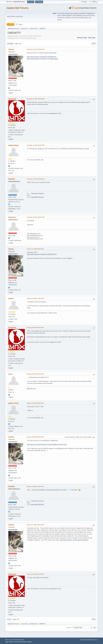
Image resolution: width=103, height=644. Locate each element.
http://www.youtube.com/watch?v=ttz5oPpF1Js (42, 57)
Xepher (11, 49)
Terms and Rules (88, 640)
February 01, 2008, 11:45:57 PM (35, 298)
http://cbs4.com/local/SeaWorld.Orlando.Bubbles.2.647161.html (47, 445)
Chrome (41, 197)
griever (11, 298)
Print (94, 44)
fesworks (12, 217)
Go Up (9, 619)
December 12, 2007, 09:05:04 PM (36, 145)
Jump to (69, 628)
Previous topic (82, 38)
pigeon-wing (13, 145)
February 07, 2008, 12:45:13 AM (35, 486)
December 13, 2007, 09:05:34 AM (36, 217)
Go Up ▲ (96, 640)
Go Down (10, 44)
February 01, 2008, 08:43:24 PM (35, 249)
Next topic (92, 38)
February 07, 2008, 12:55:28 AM (35, 525)
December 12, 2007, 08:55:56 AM (36, 99)
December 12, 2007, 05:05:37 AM (36, 49)
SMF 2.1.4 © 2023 (10, 640)
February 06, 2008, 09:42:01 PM (35, 437)
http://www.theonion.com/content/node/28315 (74, 540)
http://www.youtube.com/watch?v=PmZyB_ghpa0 (42, 59)
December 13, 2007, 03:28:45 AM (36, 179)
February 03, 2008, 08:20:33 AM (35, 403)
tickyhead (12, 99)
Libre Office (34, 197)
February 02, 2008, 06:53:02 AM (35, 328)
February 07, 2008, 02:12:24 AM (35, 574)
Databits (12, 179)
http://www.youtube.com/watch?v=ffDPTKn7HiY (42, 254)
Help (81, 640)
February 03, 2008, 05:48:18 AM (35, 374)
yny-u (11, 374)
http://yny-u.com (31, 389)
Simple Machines (19, 640)
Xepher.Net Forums (17, 8)
